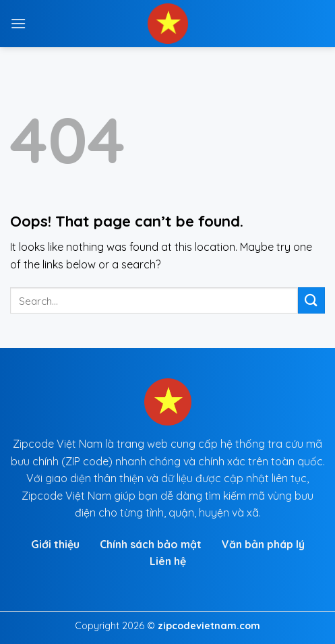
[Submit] (311, 300)
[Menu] (18, 23)
